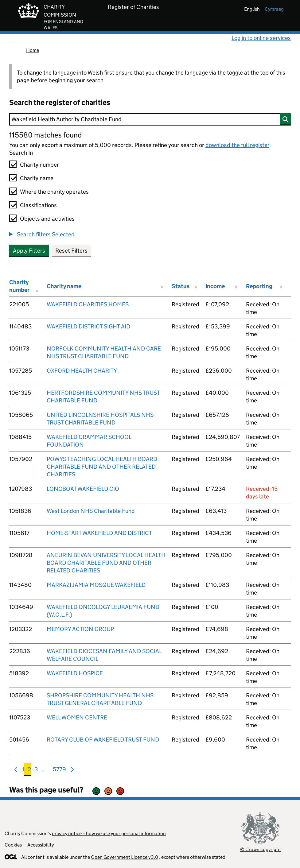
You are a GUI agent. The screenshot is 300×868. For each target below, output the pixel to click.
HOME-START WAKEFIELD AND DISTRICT (99, 533)
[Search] (150, 119)
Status (181, 286)
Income (215, 286)
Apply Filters (29, 251)
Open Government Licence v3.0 (125, 857)
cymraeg (274, 9)
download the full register (237, 145)
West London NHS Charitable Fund (91, 511)
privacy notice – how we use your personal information (109, 833)
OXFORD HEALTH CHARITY (82, 371)
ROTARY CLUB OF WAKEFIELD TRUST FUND (103, 740)
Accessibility (41, 845)
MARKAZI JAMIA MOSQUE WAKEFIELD (96, 585)
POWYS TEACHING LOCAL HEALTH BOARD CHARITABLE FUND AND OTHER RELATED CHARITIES (102, 467)
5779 (59, 771)
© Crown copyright (261, 849)
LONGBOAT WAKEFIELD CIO (83, 489)
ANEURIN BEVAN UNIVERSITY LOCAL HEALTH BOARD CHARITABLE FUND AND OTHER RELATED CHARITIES (106, 563)
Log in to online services (261, 38)
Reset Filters (71, 251)
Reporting (259, 286)
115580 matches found (45, 135)
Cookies (13, 845)
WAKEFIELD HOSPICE (75, 673)
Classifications (38, 205)
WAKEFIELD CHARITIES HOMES (88, 304)
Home (33, 50)
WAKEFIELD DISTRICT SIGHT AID (88, 326)
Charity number (39, 165)
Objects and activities (47, 219)
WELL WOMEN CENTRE (77, 717)
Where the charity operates (54, 192)
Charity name (37, 178)
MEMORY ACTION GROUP (80, 629)
